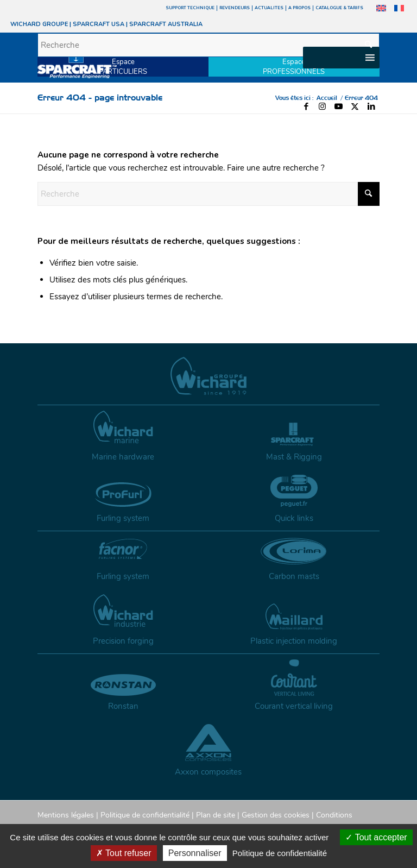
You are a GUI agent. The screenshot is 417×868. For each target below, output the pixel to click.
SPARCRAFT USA (99, 24)
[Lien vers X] (355, 106)
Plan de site (216, 815)
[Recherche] (208, 45)
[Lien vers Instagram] (323, 106)
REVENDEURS (235, 8)
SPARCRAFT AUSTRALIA (166, 24)
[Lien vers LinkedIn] (371, 106)
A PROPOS (299, 8)
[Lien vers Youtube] (339, 106)
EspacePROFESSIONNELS (294, 67)
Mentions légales (66, 815)
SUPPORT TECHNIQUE (190, 8)
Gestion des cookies (276, 815)
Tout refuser (124, 853)
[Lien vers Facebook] (306, 106)
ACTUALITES (269, 8)
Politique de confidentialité (145, 815)
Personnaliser (195, 853)
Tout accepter (376, 837)
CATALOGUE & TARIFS (339, 8)
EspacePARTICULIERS (123, 67)
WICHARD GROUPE (39, 24)
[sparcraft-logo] (77, 66)
